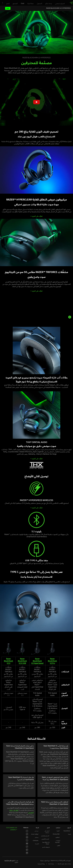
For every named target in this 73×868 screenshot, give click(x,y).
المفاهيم (58, 837)
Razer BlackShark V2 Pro (52, 661)
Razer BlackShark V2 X (9, 661)
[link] (71, 3)
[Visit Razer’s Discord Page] (27, 853)
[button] (2, 3)
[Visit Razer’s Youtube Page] (27, 843)
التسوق (69, 828)
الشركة (37, 828)
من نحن (36, 831)
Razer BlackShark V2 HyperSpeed (37, 661)
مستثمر (37, 837)
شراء (8, 8)
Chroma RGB (56, 834)
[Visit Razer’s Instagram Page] (27, 834)
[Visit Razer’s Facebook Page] (27, 831)
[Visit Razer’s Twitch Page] (27, 850)
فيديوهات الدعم (46, 847)
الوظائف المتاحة (35, 834)
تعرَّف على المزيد (36, 216)
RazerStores (67, 831)
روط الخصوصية (41, 864)
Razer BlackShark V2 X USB (22, 661)
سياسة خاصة (51, 864)
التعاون (59, 845)
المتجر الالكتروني (45, 839)
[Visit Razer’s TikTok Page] (27, 847)
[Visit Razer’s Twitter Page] (27, 840)
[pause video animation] (70, 317)
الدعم (48, 828)
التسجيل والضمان (45, 836)
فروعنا (69, 834)
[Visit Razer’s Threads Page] (27, 837)
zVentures (36, 841)
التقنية (58, 831)
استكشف (58, 828)
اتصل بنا (37, 844)
